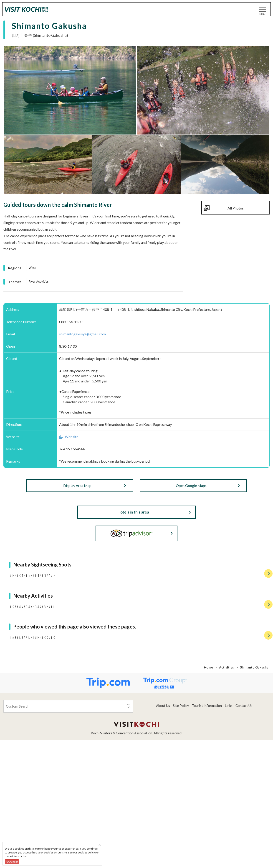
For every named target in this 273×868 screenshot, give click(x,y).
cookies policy (86, 852)
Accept (12, 862)
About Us (163, 856)
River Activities (39, 282)
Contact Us (244, 856)
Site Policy (181, 856)
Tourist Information (207, 856)
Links (229, 856)
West (32, 268)
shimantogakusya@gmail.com (82, 334)
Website (72, 437)
